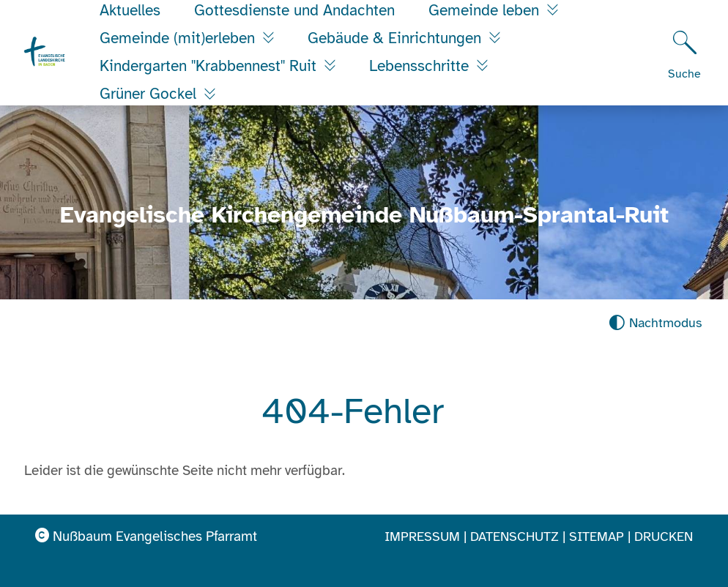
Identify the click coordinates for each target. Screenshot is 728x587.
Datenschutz (515, 536)
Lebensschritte (421, 66)
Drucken (664, 536)
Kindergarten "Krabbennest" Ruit (210, 66)
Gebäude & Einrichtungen (397, 38)
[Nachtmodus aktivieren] (655, 323)
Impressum (422, 536)
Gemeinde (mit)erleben (179, 38)
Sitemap (597, 536)
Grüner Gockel (150, 94)
